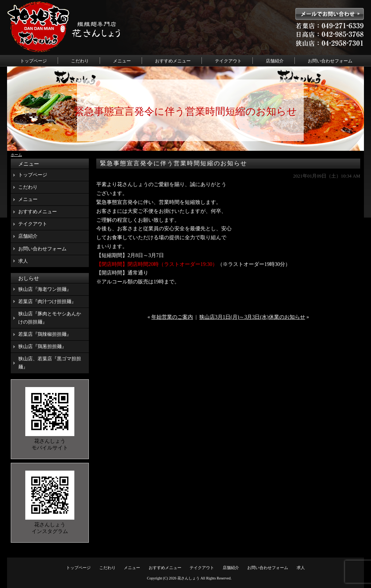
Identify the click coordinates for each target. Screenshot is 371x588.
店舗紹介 (275, 61)
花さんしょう (188, 578)
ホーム (16, 155)
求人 (23, 261)
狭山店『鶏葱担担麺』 (42, 346)
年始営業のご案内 (172, 317)
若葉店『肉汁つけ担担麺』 (47, 301)
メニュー (122, 61)
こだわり (80, 61)
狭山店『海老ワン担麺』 (45, 289)
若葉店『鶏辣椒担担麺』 (45, 334)
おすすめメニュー (173, 61)
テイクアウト (228, 61)
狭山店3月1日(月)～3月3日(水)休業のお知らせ (252, 317)
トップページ (33, 61)
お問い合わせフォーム (330, 61)
